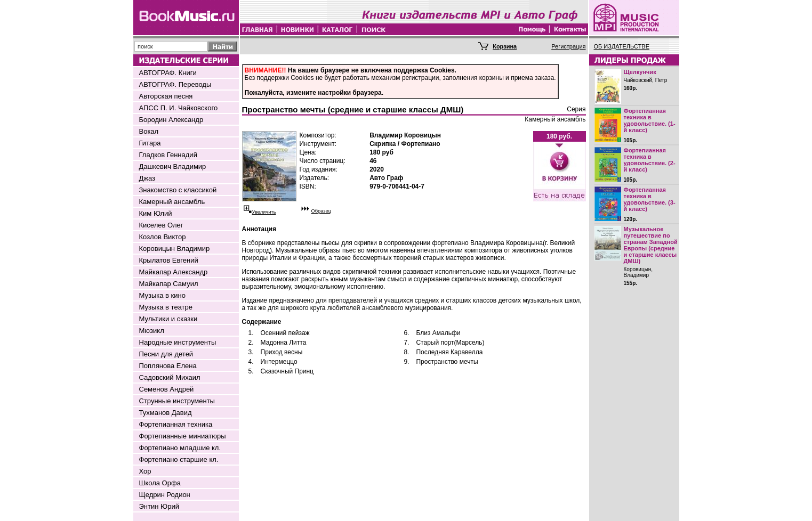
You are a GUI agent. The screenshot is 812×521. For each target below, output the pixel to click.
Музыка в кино (162, 295)
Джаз (147, 178)
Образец (321, 211)
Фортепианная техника (176, 424)
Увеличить (264, 212)
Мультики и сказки (168, 319)
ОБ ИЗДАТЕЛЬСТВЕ (622, 46)
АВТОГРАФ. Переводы (175, 84)
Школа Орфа (160, 483)
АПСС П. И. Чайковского (179, 108)
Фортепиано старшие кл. (179, 459)
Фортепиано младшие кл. (180, 448)
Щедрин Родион (165, 495)
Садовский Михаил (170, 377)
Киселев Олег (161, 225)
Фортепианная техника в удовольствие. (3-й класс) (650, 199)
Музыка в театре (166, 307)
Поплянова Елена (168, 366)
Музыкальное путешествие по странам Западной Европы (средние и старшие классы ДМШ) (651, 245)
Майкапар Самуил (169, 284)
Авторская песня (166, 96)
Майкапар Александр (174, 272)
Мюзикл (152, 331)
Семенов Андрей (167, 389)
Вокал (149, 131)
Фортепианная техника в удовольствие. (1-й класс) (650, 120)
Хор (145, 471)
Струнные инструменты (177, 401)
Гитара (150, 143)
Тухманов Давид (166, 413)
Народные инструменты (178, 342)
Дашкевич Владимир (173, 166)
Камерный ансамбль (172, 202)
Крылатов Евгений (169, 260)
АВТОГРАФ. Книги (168, 73)
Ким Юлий (156, 213)
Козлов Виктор (163, 237)
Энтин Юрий (159, 506)
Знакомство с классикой (178, 190)
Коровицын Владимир (175, 249)
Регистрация (568, 46)
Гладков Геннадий (168, 155)
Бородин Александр (171, 120)
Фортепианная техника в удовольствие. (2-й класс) (650, 160)
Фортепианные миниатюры (183, 436)
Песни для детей (166, 354)
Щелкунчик (640, 72)
